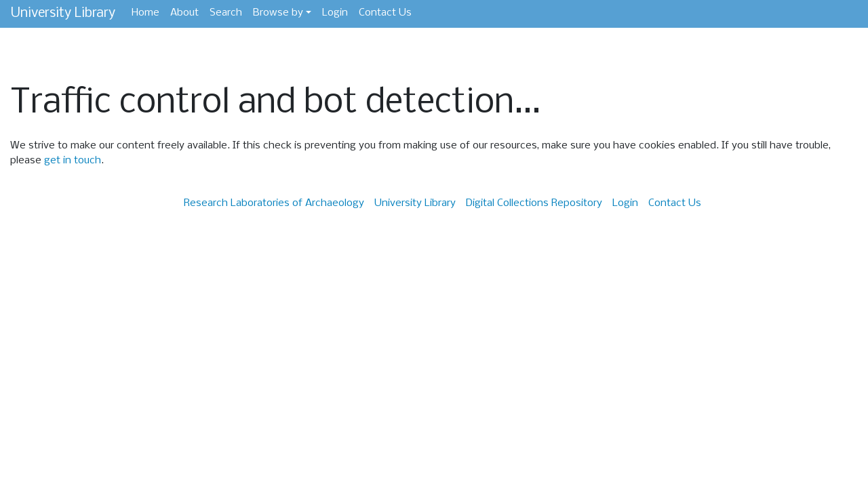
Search (226, 13)
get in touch (73, 161)
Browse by (278, 13)
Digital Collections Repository (534, 203)
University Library (63, 13)
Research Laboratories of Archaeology (274, 203)
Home (145, 13)
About (184, 13)
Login (335, 13)
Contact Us (385, 13)
